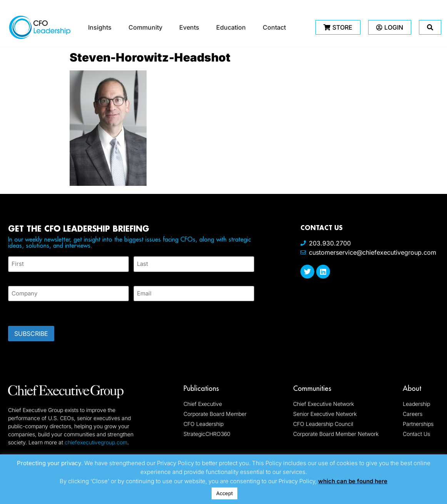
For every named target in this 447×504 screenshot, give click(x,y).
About (412, 388)
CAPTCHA (23, 311)
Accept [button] (224, 493)
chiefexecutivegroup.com (96, 442)
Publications (201, 388)
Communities (312, 388)
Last (139, 276)
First (14, 276)
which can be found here (353, 481)
